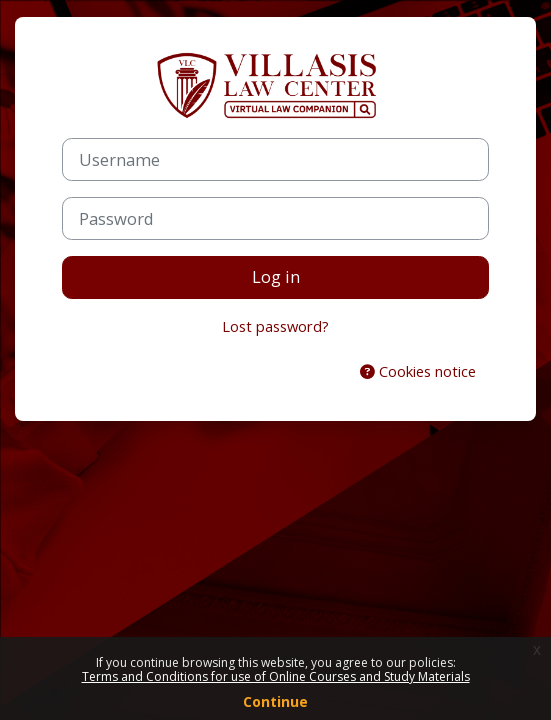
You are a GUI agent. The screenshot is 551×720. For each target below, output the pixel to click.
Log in (276, 276)
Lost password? (275, 326)
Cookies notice (418, 371)
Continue (275, 701)
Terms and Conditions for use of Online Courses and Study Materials (276, 676)
